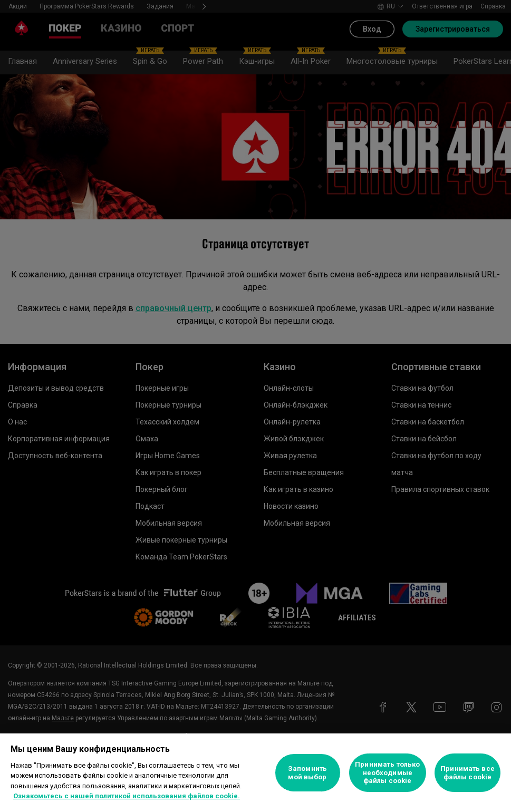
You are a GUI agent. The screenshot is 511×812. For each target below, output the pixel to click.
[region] (255, 773)
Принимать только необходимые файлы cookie (387, 772)
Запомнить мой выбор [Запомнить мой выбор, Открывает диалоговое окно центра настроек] (307, 773)
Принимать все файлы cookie (467, 773)
